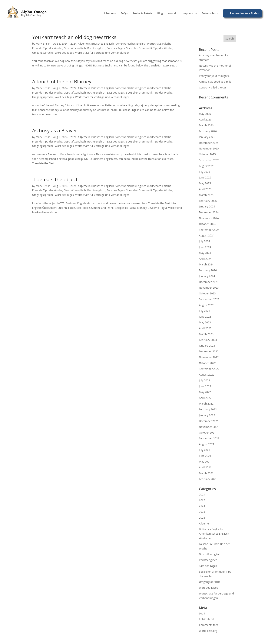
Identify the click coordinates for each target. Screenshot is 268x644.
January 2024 (207, 276)
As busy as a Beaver (55, 130)
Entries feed (206, 619)
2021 (202, 494)
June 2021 (205, 456)
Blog (160, 14)
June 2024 (205, 247)
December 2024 (209, 212)
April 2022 (205, 398)
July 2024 (205, 241)
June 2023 (205, 317)
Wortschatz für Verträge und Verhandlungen (102, 53)
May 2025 (205, 183)
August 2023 (207, 305)
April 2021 (205, 467)
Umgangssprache (43, 53)
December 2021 (209, 421)
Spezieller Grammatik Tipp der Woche (149, 48)
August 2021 (207, 444)
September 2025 (209, 160)
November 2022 (209, 357)
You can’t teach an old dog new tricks (74, 37)
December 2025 (209, 143)
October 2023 (207, 293)
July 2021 (205, 450)
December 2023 (209, 282)
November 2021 (209, 427)
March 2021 (206, 473)
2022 (202, 500)
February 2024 (208, 270)
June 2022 (205, 386)
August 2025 (207, 166)
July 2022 (205, 380)
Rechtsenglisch (96, 48)
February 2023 (208, 340)
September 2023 (209, 299)
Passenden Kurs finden (245, 13)
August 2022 (207, 375)
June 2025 (205, 177)
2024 (73, 44)
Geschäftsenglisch (75, 48)
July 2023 (205, 311)
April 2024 (205, 259)
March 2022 (206, 404)
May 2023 (205, 322)
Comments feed (209, 625)
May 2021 (205, 461)
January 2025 (207, 206)
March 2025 (206, 195)
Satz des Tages (116, 48)
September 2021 (209, 438)
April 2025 (205, 189)
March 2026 (206, 125)
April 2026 (205, 119)
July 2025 (205, 172)
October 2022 (207, 363)
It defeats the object (55, 179)
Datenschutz (210, 14)
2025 (202, 512)
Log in (203, 613)
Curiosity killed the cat (213, 87)
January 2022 (207, 415)
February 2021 (208, 479)
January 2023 (207, 346)
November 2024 (209, 218)
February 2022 (208, 409)
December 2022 (209, 351)
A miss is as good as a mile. (216, 82)
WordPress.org (208, 631)
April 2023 (205, 328)
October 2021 (207, 433)
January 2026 (207, 137)
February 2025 (208, 201)
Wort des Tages (64, 53)
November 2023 (209, 288)
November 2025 (209, 148)
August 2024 (207, 235)
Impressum (190, 14)
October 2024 (207, 224)
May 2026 (205, 114)
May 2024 (205, 253)
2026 (202, 518)
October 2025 (207, 154)
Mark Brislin (43, 44)
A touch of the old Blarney (62, 82)
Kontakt (173, 14)
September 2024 (209, 230)
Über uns (110, 14)
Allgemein (84, 44)
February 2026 (208, 131)
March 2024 (206, 264)
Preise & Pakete (143, 14)
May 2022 (205, 392)
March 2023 (206, 334)
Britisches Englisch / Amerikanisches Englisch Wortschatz (126, 44)
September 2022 (209, 369)
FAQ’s (124, 14)
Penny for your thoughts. (214, 76)
